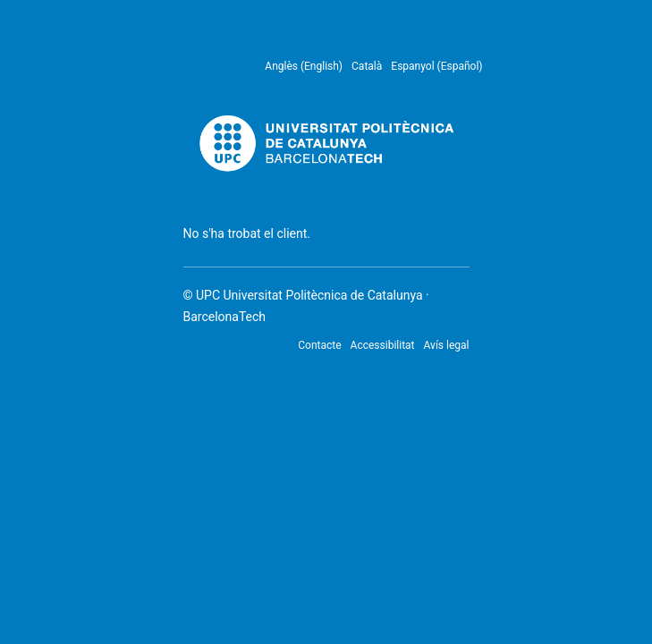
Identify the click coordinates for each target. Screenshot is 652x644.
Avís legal (447, 345)
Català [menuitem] (367, 66)
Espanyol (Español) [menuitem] (436, 66)
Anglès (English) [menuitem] (304, 66)
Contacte (319, 345)
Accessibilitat (383, 345)
